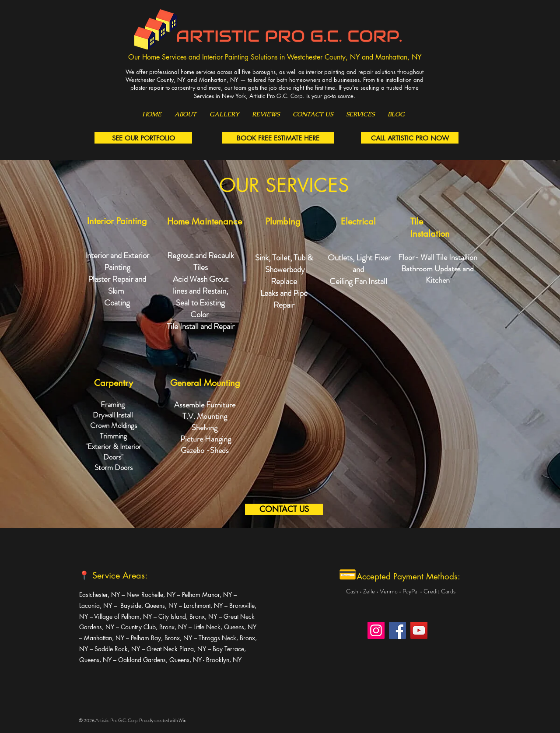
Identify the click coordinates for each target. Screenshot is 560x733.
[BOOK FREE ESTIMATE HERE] (278, 138)
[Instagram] (376, 630)
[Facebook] (397, 630)
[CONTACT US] (284, 509)
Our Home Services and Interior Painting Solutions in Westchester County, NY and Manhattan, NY (275, 57)
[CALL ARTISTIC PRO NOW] (410, 138)
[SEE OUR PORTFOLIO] (143, 138)
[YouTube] (419, 630)
